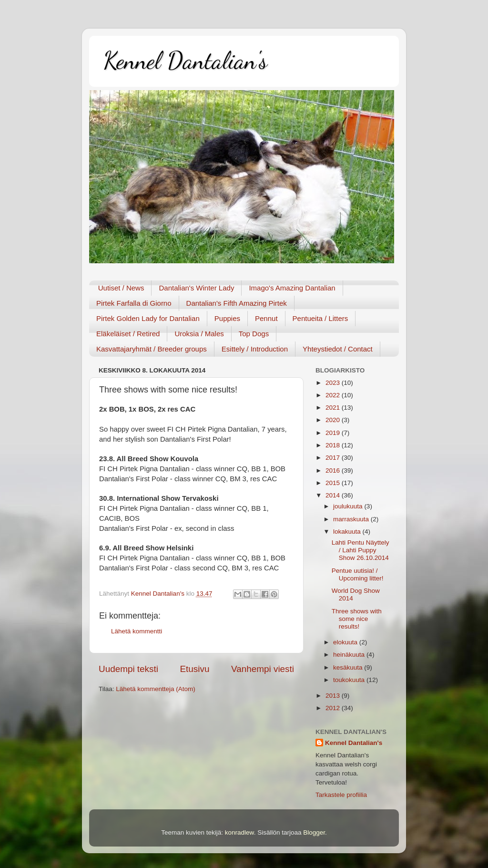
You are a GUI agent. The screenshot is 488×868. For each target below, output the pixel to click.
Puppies (227, 318)
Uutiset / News (121, 288)
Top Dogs (254, 334)
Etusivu (195, 669)
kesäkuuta (349, 667)
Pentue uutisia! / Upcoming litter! (358, 574)
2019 (334, 433)
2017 (334, 458)
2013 (334, 696)
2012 (334, 708)
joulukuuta (349, 506)
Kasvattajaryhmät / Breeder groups (152, 349)
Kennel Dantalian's (185, 61)
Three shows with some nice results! (357, 619)
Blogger (314, 832)
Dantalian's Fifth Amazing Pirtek (237, 303)
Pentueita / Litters (320, 318)
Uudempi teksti (128, 669)
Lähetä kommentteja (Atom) (156, 689)
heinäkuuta (350, 655)
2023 (334, 383)
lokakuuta (348, 532)
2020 (334, 420)
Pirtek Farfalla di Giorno (134, 303)
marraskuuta (352, 519)
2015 (334, 483)
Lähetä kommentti (137, 631)
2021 (334, 408)
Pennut (266, 318)
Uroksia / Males (199, 334)
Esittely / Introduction (255, 349)
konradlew (239, 832)
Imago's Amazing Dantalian (292, 288)
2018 (334, 445)
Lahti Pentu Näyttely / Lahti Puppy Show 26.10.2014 (361, 550)
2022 (334, 395)
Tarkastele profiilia (341, 795)
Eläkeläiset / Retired (128, 334)
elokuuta (346, 642)
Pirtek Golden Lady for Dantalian (148, 318)
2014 (334, 495)
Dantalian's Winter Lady (196, 288)
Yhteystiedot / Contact (338, 349)
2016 (334, 470)
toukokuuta (350, 680)
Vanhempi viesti (263, 669)
